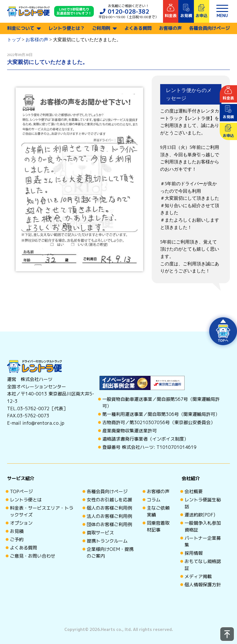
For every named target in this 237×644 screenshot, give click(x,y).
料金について (21, 28)
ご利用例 (101, 28)
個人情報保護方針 (203, 585)
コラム (154, 500)
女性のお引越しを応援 (109, 500)
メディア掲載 (198, 576)
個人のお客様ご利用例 (109, 508)
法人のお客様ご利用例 (109, 516)
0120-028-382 (128, 11)
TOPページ (21, 491)
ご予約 (17, 539)
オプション (21, 523)
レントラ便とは (26, 500)
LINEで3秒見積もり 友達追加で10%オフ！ (74, 12)
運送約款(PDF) (200, 515)
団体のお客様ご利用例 (109, 524)
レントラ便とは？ (67, 28)
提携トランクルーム (107, 541)
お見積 (17, 531)
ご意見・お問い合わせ (33, 556)
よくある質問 (138, 28)
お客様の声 (170, 28)
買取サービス (100, 533)
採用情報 (194, 553)
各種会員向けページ (210, 28)
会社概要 (194, 491)
